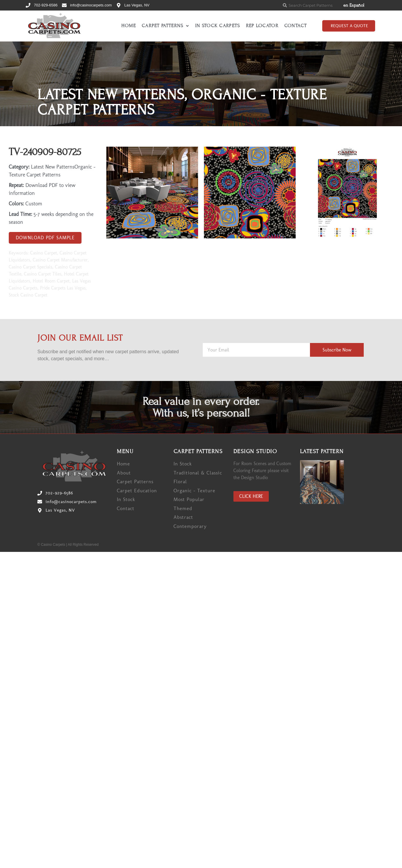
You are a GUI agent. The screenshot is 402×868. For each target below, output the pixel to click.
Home (129, 26)
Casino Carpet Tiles (43, 274)
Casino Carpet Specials (31, 267)
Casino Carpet (44, 253)
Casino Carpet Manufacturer (60, 260)
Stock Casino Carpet (28, 295)
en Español (354, 5)
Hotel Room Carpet (51, 281)
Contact (296, 26)
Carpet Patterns (166, 26)
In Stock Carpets (218, 26)
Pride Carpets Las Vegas (63, 288)
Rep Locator (262, 26)
